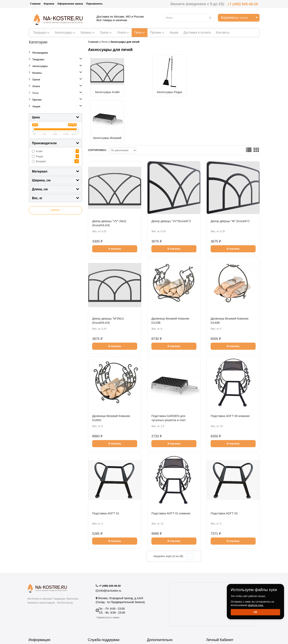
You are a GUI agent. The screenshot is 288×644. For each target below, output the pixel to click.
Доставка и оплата (197, 33)
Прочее (157, 33)
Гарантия (34, 595)
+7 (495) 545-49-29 (243, 4)
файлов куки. (256, 605)
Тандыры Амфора (159, 614)
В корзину (115, 202)
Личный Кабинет (217, 595)
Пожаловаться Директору (104, 600)
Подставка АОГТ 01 (106, 467)
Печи (140, 33)
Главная (35, 4)
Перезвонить (94, 4)
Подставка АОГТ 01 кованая (171, 467)
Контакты (223, 33)
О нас (32, 605)
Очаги (123, 33)
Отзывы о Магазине (101, 614)
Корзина (49, 4)
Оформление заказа (70, 4)
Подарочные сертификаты (105, 610)
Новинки (153, 619)
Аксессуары (65, 33)
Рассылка (212, 605)
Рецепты (153, 605)
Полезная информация (162, 624)
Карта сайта (95, 619)
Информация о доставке (44, 610)
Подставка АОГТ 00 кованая (230, 370)
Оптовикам (36, 600)
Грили (106, 33)
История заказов (217, 600)
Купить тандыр (157, 610)
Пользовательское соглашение (48, 614)
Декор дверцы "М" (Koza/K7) (230, 175)
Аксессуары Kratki (109, 91)
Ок (255, 612)
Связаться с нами (108, 566)
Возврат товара (98, 595)
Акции (174, 33)
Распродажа (38, 52)
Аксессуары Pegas (148, 91)
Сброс (56, 210)
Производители (157, 595)
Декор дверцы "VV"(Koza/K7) (171, 175)
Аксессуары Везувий (188, 91)
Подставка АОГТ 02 (224, 467)
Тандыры (41, 33)
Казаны (88, 33)
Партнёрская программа (103, 605)
